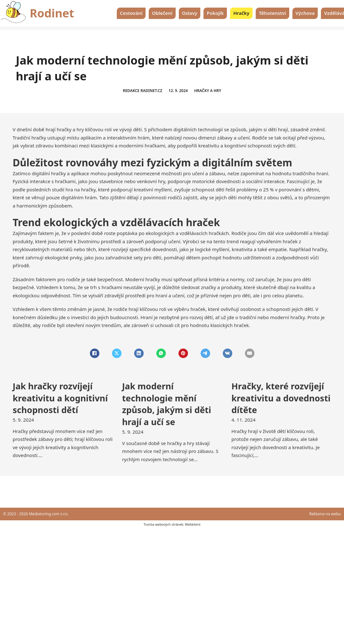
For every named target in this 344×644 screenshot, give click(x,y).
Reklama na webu (325, 514)
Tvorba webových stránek (163, 524)
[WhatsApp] (161, 353)
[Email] (250, 353)
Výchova (305, 13)
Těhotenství (272, 13)
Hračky (241, 13)
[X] (117, 353)
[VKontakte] (228, 353)
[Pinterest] (183, 353)
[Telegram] (205, 353)
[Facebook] (95, 353)
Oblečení (162, 13)
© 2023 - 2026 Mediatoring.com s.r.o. (36, 514)
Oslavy (190, 13)
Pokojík (215, 13)
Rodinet (52, 13)
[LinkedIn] (139, 353)
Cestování (131, 13)
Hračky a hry (208, 91)
